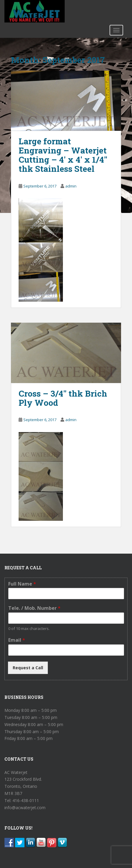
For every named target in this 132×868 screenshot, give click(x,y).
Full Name (22, 584)
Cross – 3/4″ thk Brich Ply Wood (63, 398)
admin (71, 186)
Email (17, 640)
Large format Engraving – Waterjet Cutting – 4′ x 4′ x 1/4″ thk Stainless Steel (63, 155)
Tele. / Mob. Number (34, 608)
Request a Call (28, 668)
